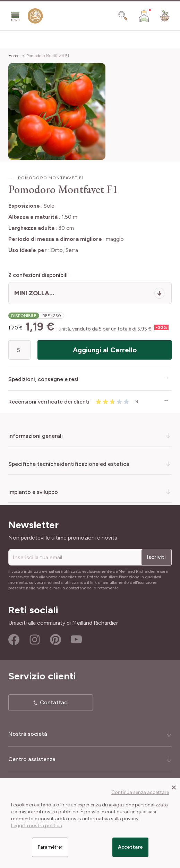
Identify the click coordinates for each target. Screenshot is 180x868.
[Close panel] (174, 787)
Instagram (35, 640)
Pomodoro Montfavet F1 (48, 56)
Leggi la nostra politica (37, 826)
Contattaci (54, 702)
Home (14, 56)
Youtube (76, 640)
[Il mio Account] (144, 16)
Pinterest (55, 640)
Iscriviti (156, 557)
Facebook (14, 640)
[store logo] (35, 17)
